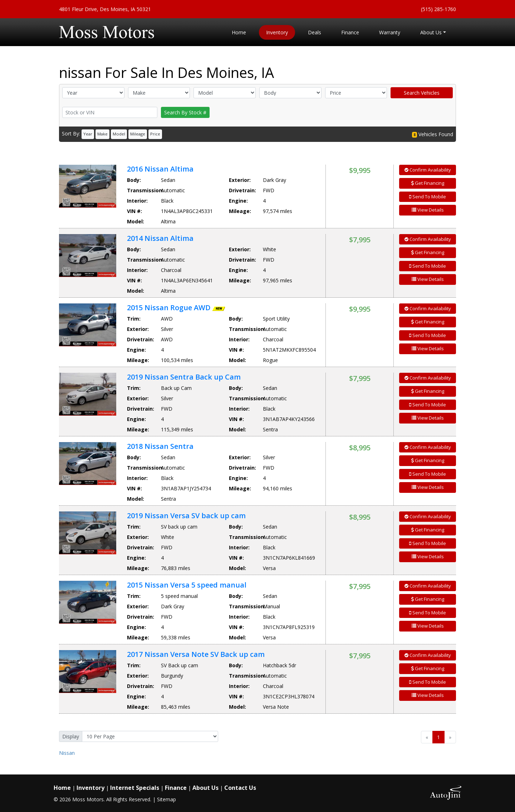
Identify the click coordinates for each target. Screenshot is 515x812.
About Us (205, 788)
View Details (428, 210)
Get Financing (428, 183)
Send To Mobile (428, 197)
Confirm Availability (428, 170)
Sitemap (166, 799)
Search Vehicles (422, 93)
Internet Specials (135, 788)
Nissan (67, 753)
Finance (176, 788)
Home (62, 788)
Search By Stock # (185, 112)
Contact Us (240, 788)
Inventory (90, 788)
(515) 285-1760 (438, 9)
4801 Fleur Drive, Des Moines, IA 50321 (105, 9)
